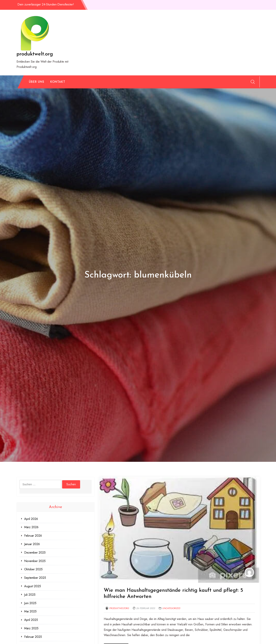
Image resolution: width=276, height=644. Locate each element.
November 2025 (35, 561)
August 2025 (33, 586)
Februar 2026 (33, 536)
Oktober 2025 (33, 569)
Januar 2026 (32, 544)
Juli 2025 (30, 595)
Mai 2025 (30, 611)
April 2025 (31, 620)
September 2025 (35, 578)
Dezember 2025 (35, 553)
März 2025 (31, 628)
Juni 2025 (30, 603)
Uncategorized (171, 608)
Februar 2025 (33, 637)
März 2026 (31, 527)
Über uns (37, 82)
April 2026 (31, 519)
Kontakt (58, 82)
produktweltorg (119, 608)
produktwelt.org (35, 54)
